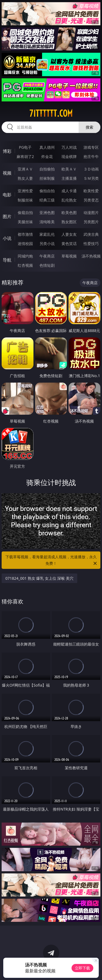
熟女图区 (69, 222)
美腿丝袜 (25, 222)
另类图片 (91, 222)
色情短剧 (47, 265)
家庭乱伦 (47, 234)
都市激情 (25, 234)
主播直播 (69, 178)
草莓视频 (69, 256)
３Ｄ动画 (91, 169)
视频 (7, 173)
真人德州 (47, 147)
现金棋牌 (69, 156)
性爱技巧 (91, 244)
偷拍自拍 (47, 191)
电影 (7, 195)
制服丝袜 (25, 200)
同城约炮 (25, 256)
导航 (7, 260)
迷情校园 (25, 244)
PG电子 (25, 147)
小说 (7, 238)
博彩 (7, 151)
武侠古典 (91, 234)
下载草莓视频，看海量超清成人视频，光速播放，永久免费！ (52, 560)
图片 (7, 216)
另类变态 (91, 200)
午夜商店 (47, 256)
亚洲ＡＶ (25, 169)
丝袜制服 (47, 178)
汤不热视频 (91, 256)
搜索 (89, 127)
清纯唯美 (47, 222)
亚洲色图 (47, 213)
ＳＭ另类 (91, 178)
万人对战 (69, 147)
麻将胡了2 (25, 156)
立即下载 (82, 968)
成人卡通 (69, 191)
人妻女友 (69, 234)
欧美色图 (69, 213)
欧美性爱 (91, 191)
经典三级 (47, 200)
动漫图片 (91, 213)
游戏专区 (91, 147)
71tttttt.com (51, 113)
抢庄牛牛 (91, 156)
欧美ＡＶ (69, 169)
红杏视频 (25, 265)
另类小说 (47, 244)
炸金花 (47, 156)
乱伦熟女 (69, 200)
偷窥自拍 (25, 213)
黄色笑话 (69, 244)
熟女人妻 (25, 178)
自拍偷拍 (47, 169)
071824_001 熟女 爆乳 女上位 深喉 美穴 (40, 578)
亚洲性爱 (25, 191)
